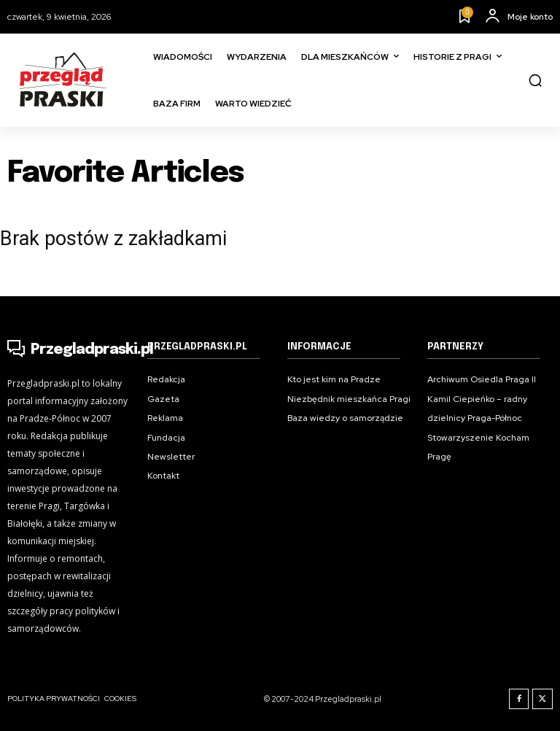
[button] (535, 80)
